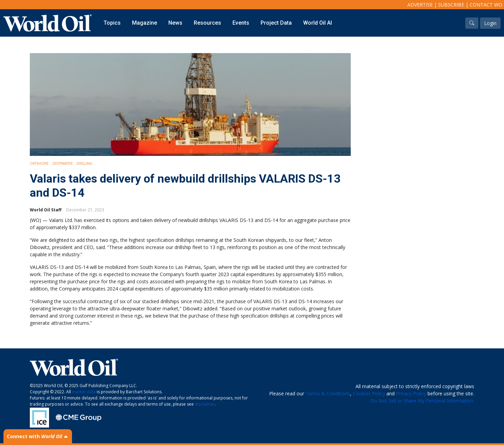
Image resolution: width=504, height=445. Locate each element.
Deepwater (63, 163)
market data (84, 392)
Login (490, 23)
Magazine (145, 23)
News (175, 23)
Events (241, 23)
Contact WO (486, 5)
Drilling (85, 163)
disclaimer (205, 404)
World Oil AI (317, 23)
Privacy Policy (411, 393)
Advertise (420, 5)
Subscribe (451, 5)
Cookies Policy (369, 393)
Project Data (276, 23)
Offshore (39, 163)
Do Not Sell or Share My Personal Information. (422, 401)
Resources (207, 23)
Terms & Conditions (328, 393)
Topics (112, 23)
